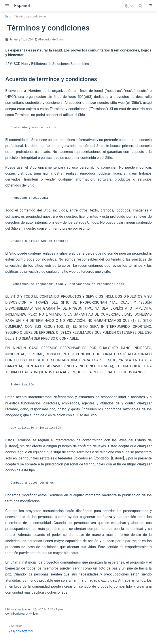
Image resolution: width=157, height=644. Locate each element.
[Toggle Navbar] (150, 6)
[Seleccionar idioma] (129, 6)
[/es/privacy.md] (78, 628)
